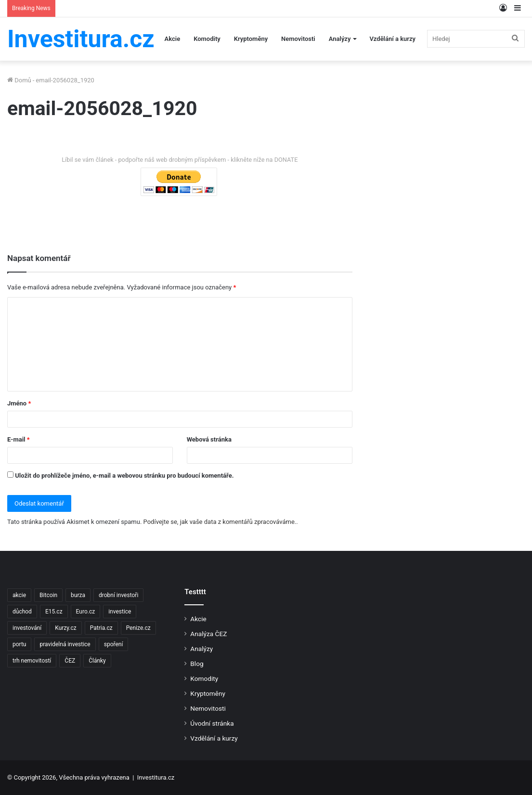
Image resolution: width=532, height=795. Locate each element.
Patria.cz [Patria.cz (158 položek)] (101, 628)
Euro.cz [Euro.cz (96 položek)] (86, 612)
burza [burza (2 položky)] (78, 595)
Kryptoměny (251, 39)
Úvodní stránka (212, 723)
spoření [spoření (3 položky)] (114, 644)
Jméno (19, 403)
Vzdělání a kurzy (392, 39)
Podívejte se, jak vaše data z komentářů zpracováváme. (220, 522)
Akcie (173, 39)
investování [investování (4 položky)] (27, 628)
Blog (197, 664)
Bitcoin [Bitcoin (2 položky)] (48, 595)
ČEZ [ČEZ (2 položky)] (70, 661)
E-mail (19, 439)
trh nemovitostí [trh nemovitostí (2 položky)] (32, 661)
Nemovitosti (298, 39)
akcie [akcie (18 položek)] (19, 595)
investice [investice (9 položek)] (120, 612)
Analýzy (340, 39)
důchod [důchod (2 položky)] (22, 612)
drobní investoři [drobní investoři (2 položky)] (118, 595)
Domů (19, 80)
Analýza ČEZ (208, 634)
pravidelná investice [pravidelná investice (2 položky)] (65, 644)
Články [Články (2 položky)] (97, 661)
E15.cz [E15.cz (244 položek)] (54, 612)
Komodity (207, 39)
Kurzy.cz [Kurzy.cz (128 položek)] (65, 628)
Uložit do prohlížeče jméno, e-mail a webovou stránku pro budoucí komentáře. (124, 476)
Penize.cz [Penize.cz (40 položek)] (138, 628)
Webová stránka (209, 439)
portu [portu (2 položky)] (19, 644)
